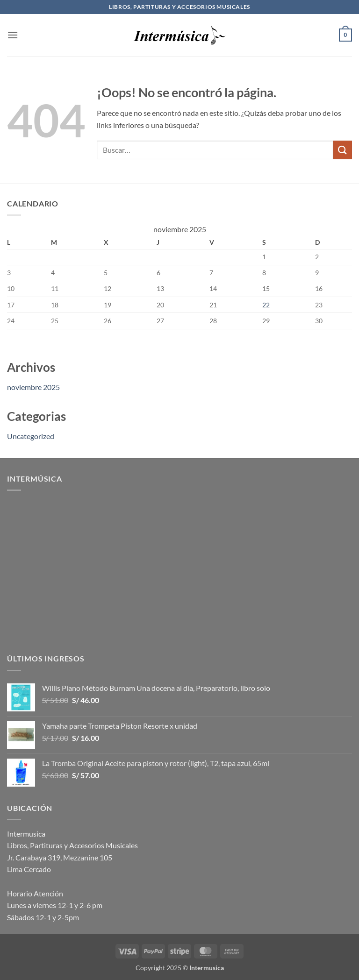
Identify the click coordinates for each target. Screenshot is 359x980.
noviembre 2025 (33, 387)
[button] (13, 35)
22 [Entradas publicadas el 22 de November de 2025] (266, 305)
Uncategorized (31, 436)
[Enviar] (343, 150)
